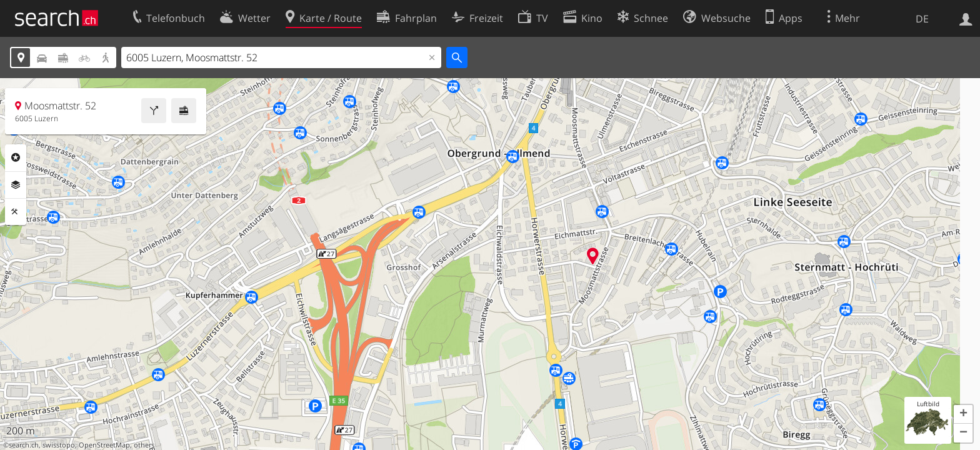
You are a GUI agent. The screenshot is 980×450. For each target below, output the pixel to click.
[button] (963, 414)
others (144, 445)
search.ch (24, 445)
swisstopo (59, 445)
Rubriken (16, 157)
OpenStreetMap (104, 445)
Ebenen (16, 185)
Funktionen (16, 212)
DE (922, 19)
